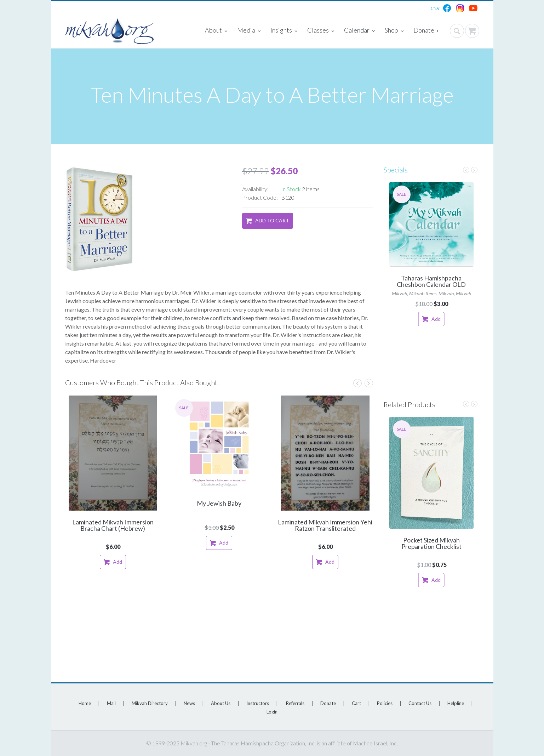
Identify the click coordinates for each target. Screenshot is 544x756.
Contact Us (420, 703)
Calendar (359, 31)
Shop (394, 31)
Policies (385, 703)
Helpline (456, 703)
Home (85, 703)
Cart (356, 703)
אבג (435, 8)
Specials (396, 170)
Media (249, 31)
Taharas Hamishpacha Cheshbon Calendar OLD (431, 281)
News (189, 703)
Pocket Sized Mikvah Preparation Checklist (431, 543)
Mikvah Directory (150, 703)
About (216, 31)
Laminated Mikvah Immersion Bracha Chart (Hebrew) (113, 525)
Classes (321, 31)
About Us (221, 703)
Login (272, 712)
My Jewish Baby (219, 503)
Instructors (258, 703)
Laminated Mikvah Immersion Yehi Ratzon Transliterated (325, 525)
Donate (426, 31)
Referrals (295, 703)
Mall (111, 703)
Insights (284, 31)
